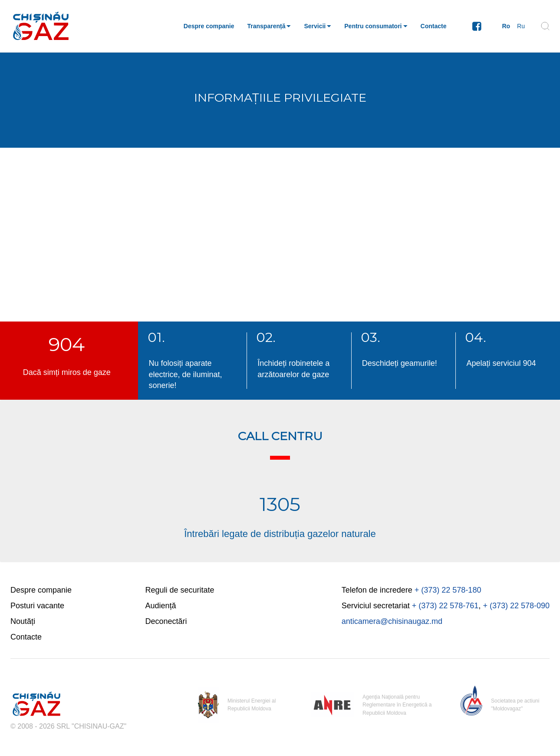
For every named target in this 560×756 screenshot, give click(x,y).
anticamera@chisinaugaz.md (392, 621)
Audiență (161, 606)
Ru (521, 26)
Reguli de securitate (180, 590)
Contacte (26, 637)
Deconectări (166, 621)
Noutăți (23, 621)
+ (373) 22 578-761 (445, 606)
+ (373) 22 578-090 (516, 606)
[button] (269, 26)
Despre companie (41, 590)
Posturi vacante (37, 606)
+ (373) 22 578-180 (448, 590)
